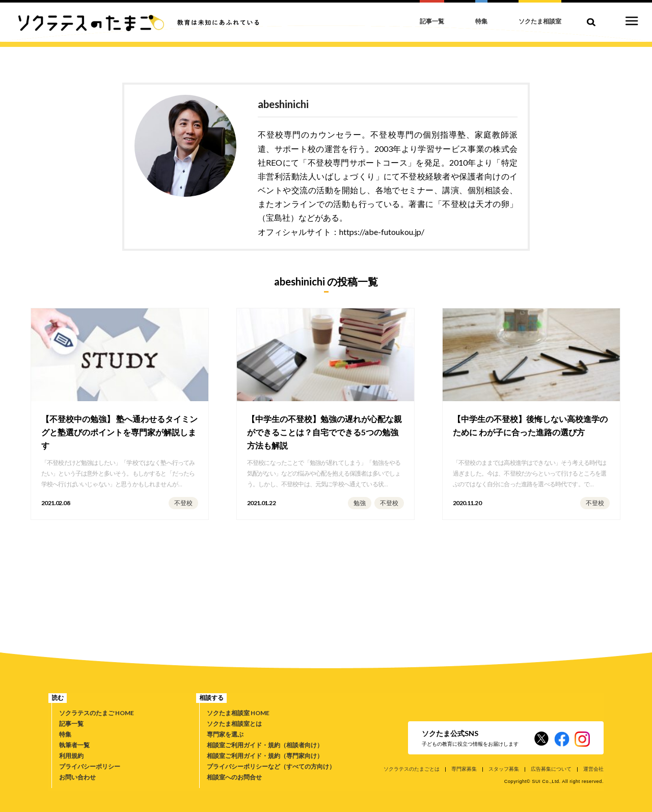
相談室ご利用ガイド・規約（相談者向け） (265, 745)
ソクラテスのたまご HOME (97, 713)
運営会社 (593, 769)
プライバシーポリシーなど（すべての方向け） (271, 766)
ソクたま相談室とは (234, 724)
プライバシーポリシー (90, 766)
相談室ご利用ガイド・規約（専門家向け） (265, 756)
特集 (65, 734)
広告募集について (551, 769)
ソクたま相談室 (540, 21)
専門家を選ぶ (225, 734)
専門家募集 (464, 769)
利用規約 (71, 756)
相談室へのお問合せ (234, 777)
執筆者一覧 (74, 745)
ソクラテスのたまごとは (412, 769)
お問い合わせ (77, 777)
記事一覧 (71, 724)
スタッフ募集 (504, 769)
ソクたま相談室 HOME (238, 713)
